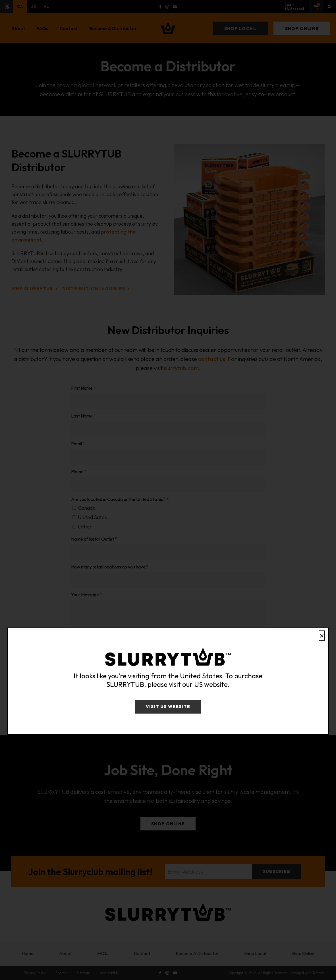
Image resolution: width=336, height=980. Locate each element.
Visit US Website (168, 707)
